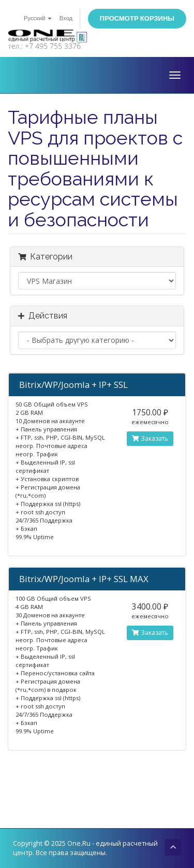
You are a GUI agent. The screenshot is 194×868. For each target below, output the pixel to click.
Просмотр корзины (137, 18)
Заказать (150, 438)
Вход (66, 18)
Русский (38, 18)
